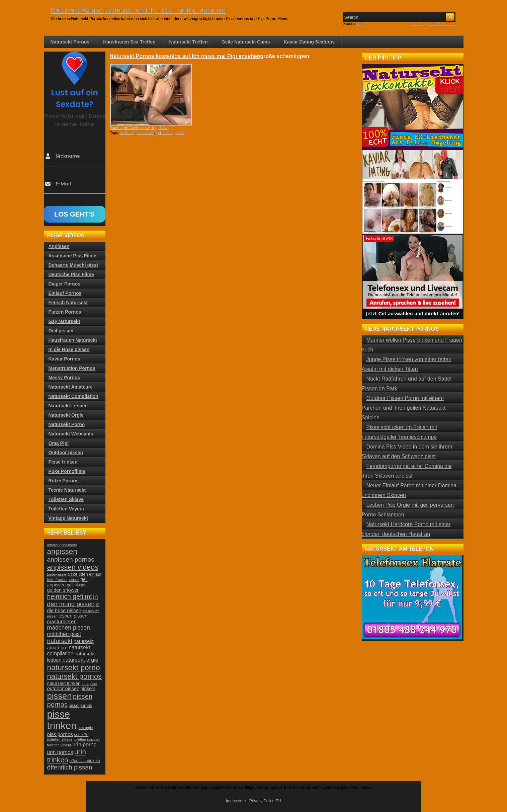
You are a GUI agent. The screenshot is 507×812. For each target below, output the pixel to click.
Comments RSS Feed (442, 24)
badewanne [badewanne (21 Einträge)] (57, 574)
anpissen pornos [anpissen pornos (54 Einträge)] (71, 559)
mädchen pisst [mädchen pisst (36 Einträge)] (64, 634)
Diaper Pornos (65, 284)
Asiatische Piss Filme (72, 256)
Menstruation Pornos (72, 368)
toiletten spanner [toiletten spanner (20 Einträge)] (87, 739)
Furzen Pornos (65, 312)
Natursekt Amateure (71, 387)
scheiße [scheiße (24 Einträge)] (81, 735)
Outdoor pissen (66, 453)
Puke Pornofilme (67, 471)
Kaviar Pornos (64, 359)
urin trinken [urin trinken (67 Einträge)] (67, 756)
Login (360, 24)
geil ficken (164, 133)
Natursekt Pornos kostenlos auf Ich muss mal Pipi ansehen (138, 10)
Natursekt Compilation (73, 396)
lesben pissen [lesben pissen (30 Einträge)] (73, 616)
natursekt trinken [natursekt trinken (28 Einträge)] (64, 683)
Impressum (236, 801)
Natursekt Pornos (70, 42)
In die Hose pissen (69, 349)
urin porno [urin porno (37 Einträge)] (84, 745)
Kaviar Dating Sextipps (309, 42)
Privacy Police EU (265, 801)
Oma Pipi (59, 443)
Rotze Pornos (64, 481)
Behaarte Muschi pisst (73, 265)
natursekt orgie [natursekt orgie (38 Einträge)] (80, 660)
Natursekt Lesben (68, 406)
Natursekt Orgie (66, 415)
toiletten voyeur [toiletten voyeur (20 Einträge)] (59, 745)
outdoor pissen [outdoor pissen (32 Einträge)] (63, 688)
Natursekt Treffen (189, 42)
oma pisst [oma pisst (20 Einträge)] (89, 683)
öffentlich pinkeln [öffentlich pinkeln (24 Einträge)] (84, 761)
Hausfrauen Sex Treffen (129, 42)
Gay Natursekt (64, 321)
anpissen (127, 133)
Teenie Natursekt (67, 490)
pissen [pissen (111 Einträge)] (60, 696)
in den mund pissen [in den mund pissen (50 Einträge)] (73, 600)
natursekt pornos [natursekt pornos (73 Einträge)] (74, 676)
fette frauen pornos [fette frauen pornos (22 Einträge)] (63, 580)
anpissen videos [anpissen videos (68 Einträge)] (73, 567)
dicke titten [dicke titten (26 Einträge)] (78, 574)
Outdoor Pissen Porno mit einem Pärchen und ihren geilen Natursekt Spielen (404, 408)
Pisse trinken (63, 462)
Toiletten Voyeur (67, 509)
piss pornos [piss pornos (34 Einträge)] (60, 734)
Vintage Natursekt (68, 518)
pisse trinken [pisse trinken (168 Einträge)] (62, 720)
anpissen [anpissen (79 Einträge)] (62, 551)
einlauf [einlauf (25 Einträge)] (95, 574)
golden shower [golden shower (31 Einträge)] (63, 590)
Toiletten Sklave (66, 499)
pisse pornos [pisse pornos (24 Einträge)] (80, 706)
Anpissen (59, 246)
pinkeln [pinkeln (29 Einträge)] (88, 688)
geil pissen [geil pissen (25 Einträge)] (77, 585)
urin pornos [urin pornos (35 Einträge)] (60, 752)
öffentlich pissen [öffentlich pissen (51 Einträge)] (70, 767)
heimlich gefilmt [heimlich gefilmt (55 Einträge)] (70, 596)
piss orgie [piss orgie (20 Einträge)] (85, 728)
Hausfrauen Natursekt (73, 340)
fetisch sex (145, 133)
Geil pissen (61, 331)
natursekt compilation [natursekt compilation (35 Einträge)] (69, 651)
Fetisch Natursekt (68, 303)
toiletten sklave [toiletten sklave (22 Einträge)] (60, 739)
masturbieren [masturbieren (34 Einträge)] (62, 621)
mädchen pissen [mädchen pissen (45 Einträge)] (69, 628)
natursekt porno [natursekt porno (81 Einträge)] (74, 667)
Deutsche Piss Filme (71, 274)
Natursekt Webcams (71, 434)
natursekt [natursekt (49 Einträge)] (60, 641)
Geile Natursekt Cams (246, 42)
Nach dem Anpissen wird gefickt (139, 128)
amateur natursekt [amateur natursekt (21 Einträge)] (62, 545)
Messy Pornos (64, 378)
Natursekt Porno (67, 424)
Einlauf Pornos (65, 293)
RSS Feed (418, 24)
